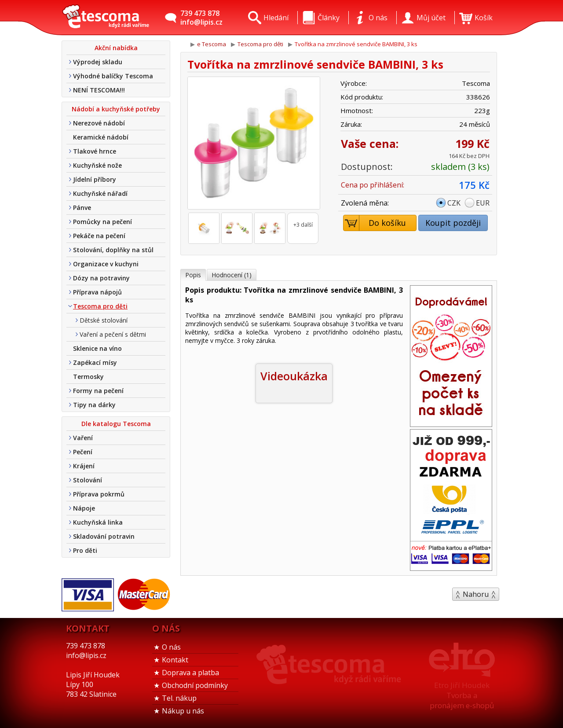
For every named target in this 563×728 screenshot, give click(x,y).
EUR (483, 203)
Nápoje (84, 508)
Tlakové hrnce (95, 151)
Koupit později (453, 223)
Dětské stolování (104, 320)
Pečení (83, 452)
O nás (171, 647)
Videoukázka (294, 376)
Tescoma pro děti (100, 306)
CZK (454, 203)
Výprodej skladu (98, 62)
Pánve (82, 208)
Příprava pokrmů (99, 494)
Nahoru (476, 594)
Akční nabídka (116, 48)
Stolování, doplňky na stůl (113, 250)
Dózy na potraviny (101, 278)
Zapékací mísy (95, 362)
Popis (193, 275)
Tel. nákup (179, 698)
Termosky (88, 377)
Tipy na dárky (94, 405)
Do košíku (375, 223)
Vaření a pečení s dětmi (113, 334)
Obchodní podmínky (195, 685)
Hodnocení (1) (232, 275)
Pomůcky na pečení (102, 222)
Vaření (83, 438)
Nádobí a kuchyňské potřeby (116, 109)
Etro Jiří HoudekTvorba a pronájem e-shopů (462, 695)
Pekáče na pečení (99, 236)
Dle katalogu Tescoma (116, 424)
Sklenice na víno (97, 348)
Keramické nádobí (101, 137)
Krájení (84, 466)
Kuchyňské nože (97, 165)
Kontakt (175, 660)
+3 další (303, 225)
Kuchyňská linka (98, 522)
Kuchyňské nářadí (100, 193)
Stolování (88, 480)
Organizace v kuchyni (106, 264)
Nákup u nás (183, 711)
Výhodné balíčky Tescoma (113, 76)
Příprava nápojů (97, 292)
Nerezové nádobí (99, 123)
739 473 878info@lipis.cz (201, 18)
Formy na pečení (98, 391)
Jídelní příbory (95, 179)
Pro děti (85, 550)
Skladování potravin (104, 536)
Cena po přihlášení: (373, 185)
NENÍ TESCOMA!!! (99, 90)
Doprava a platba (190, 673)
